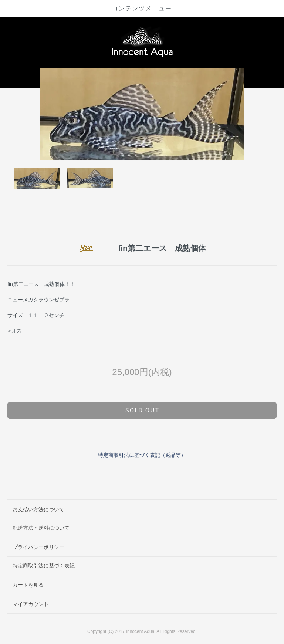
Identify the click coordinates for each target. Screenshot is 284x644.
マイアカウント (31, 604)
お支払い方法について (38, 509)
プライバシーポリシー (38, 547)
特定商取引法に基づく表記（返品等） (142, 455)
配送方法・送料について (41, 528)
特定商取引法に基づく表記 (44, 566)
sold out (142, 410)
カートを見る (28, 585)
